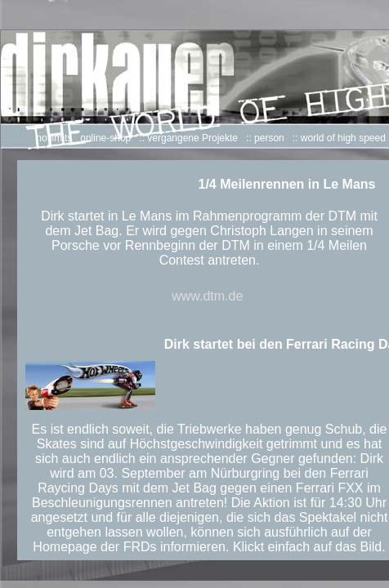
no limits (54, 138)
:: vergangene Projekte (188, 138)
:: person (265, 138)
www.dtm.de (207, 296)
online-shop (105, 138)
